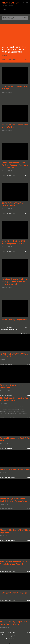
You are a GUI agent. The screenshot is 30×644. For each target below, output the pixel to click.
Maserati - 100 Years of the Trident (15, 470)
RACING (5, 9)
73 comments (9, 395)
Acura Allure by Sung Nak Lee (15, 320)
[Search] (23, 3)
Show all (24, 17)
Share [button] (4, 59)
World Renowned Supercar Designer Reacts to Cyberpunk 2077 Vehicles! (15, 165)
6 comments (9, 364)
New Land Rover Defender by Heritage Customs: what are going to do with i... (14, 282)
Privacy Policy (11, 638)
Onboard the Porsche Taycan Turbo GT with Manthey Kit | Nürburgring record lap (14, 49)
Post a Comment (12, 59)
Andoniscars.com (11, 3)
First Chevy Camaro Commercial (14, 593)
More (26, 59)
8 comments (9, 449)
